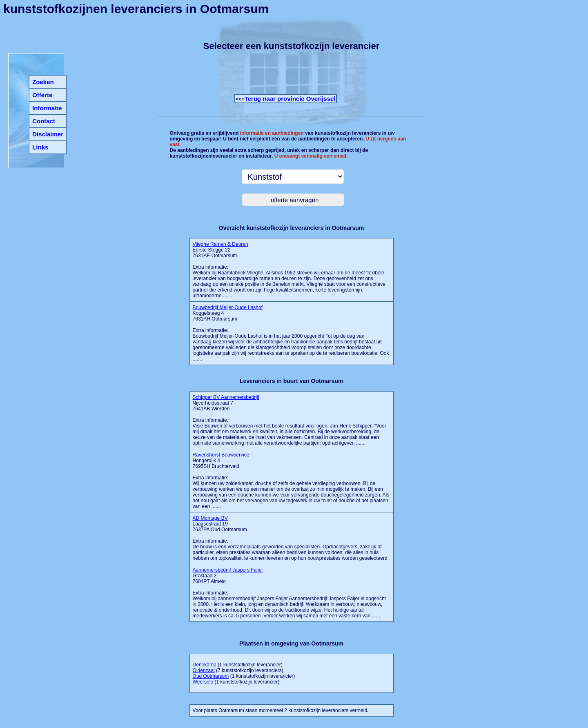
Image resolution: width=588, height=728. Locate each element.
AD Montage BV (210, 518)
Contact (44, 121)
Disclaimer (48, 134)
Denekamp (205, 665)
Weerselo (203, 682)
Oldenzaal (204, 670)
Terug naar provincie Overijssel (290, 99)
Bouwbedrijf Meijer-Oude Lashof (228, 307)
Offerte (42, 95)
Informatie (47, 108)
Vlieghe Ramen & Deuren (220, 244)
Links (40, 147)
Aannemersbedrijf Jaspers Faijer (228, 570)
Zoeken (43, 82)
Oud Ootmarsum (211, 676)
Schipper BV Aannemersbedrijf (226, 397)
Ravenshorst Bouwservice (221, 455)
